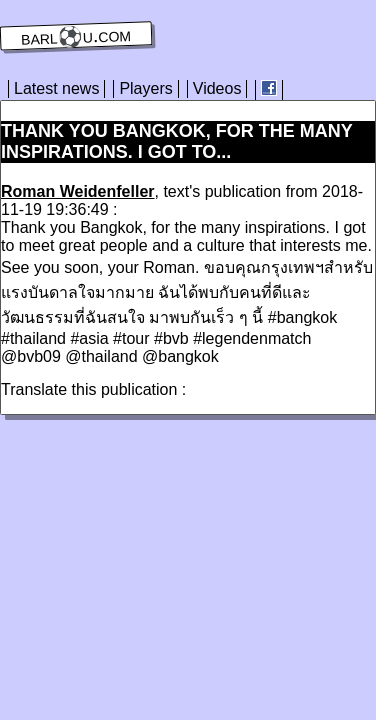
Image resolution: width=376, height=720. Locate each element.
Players (145, 88)
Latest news (56, 88)
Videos (217, 88)
